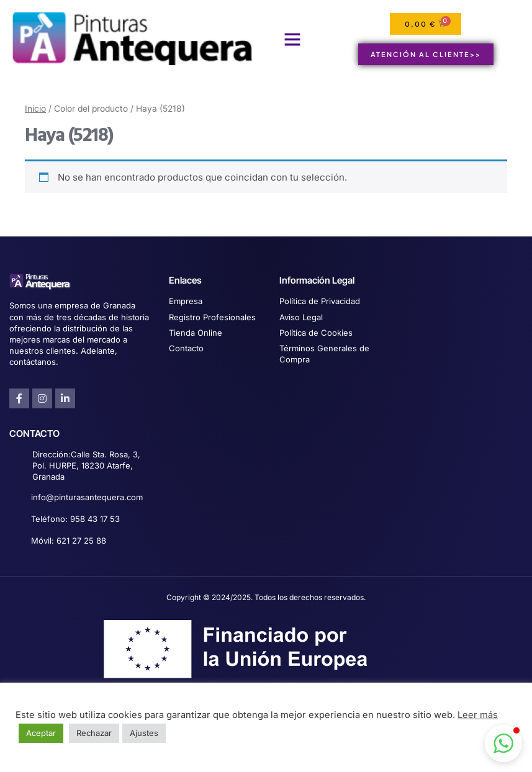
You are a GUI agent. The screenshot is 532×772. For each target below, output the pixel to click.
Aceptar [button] (41, 733)
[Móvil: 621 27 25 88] (16, 541)
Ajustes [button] (144, 733)
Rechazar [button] (94, 733)
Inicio (35, 109)
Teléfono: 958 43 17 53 (75, 519)
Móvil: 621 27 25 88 (69, 541)
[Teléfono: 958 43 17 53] (16, 520)
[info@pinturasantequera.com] (16, 498)
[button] (292, 39)
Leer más (478, 715)
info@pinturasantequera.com (87, 497)
